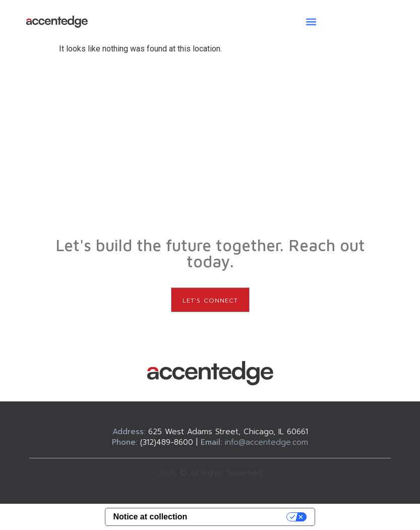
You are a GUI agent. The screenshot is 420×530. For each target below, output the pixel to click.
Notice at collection (151, 517)
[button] (311, 21)
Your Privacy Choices (242, 517)
